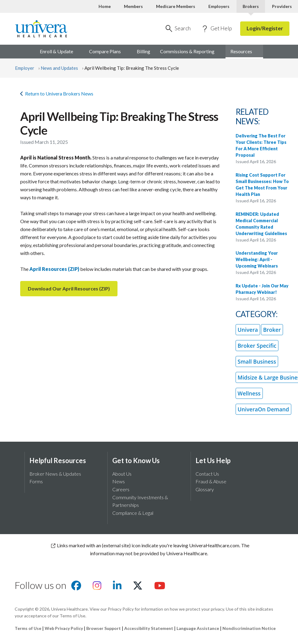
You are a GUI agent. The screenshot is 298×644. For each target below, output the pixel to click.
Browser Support (104, 628)
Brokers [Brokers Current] (251, 6)
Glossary (205, 489)
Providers (282, 6)
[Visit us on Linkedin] (117, 587)
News (119, 481)
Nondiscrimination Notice (249, 628)
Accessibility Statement (149, 628)
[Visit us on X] (138, 587)
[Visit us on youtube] (160, 587)
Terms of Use (28, 628)
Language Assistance (198, 628)
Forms (36, 481)
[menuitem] (244, 52)
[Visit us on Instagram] (97, 587)
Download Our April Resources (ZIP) (69, 288)
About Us (122, 474)
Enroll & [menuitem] (60, 51)
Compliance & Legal (133, 513)
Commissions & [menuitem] (190, 51)
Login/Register (265, 28)
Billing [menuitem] (143, 51)
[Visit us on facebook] (76, 587)
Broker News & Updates (55, 474)
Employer (25, 68)
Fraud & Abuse (211, 481)
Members (133, 6)
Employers (219, 6)
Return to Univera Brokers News (57, 94)
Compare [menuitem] (108, 51)
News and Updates (59, 68)
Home (105, 6)
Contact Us (207, 474)
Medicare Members (176, 6)
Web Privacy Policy (64, 628)
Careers (121, 489)
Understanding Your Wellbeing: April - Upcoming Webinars (257, 259)
